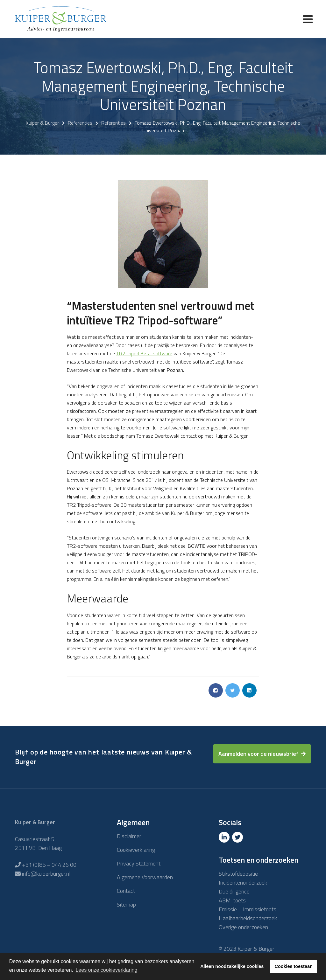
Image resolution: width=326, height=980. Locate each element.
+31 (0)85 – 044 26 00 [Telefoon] (49, 865)
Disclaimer (129, 836)
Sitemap (126, 904)
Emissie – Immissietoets (248, 909)
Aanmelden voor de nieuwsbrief (259, 754)
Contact (126, 891)
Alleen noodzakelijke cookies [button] (232, 966)
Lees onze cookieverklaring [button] (106, 970)
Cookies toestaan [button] (294, 966)
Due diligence (234, 891)
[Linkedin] (225, 837)
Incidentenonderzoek (243, 883)
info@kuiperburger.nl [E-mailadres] (46, 874)
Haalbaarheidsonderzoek (248, 918)
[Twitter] (238, 837)
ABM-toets (232, 900)
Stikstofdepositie (238, 874)
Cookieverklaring (136, 850)
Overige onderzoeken (243, 927)
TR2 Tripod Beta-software (144, 353)
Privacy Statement (139, 863)
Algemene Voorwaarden (145, 877)
